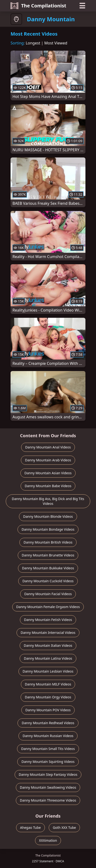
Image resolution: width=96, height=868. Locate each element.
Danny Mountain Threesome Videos (48, 800)
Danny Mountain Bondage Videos (48, 529)
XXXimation (48, 840)
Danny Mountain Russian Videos (48, 736)
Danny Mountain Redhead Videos (48, 723)
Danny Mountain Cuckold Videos (48, 581)
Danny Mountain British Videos (48, 542)
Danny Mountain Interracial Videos (48, 633)
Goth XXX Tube (64, 828)
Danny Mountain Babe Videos (48, 486)
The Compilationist (38, 6)
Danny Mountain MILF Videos (48, 684)
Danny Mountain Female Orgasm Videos (48, 607)
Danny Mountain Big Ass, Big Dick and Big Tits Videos (48, 501)
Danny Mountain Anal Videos (48, 447)
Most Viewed (56, 43)
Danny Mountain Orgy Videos (48, 697)
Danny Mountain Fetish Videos (48, 620)
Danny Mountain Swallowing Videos (48, 787)
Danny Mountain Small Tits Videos (48, 749)
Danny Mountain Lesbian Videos (48, 671)
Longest (33, 43)
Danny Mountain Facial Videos (48, 594)
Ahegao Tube (30, 828)
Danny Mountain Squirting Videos (48, 762)
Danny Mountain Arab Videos (48, 460)
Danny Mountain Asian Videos (48, 473)
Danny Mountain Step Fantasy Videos (48, 774)
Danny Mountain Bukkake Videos (48, 568)
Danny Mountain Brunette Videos (48, 555)
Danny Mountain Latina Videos (48, 658)
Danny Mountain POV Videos (48, 710)
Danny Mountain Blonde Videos (48, 516)
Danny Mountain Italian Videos (48, 645)
